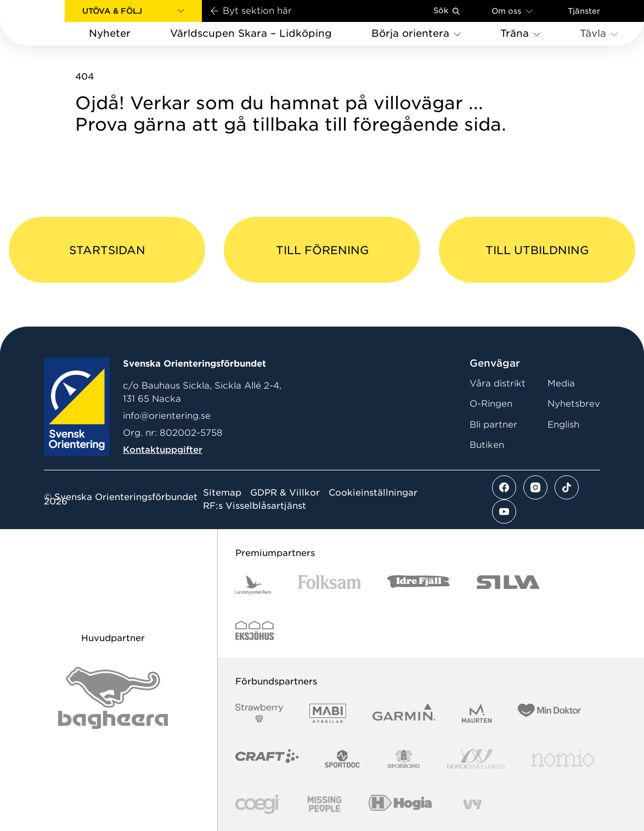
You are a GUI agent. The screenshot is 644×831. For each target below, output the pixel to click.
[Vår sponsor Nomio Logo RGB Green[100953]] (563, 759)
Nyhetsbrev (574, 404)
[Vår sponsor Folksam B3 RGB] (329, 585)
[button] (133, 11)
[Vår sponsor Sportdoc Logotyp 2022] (343, 759)
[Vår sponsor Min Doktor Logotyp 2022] (549, 713)
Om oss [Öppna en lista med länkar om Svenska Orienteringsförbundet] (512, 11)
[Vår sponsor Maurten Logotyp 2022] (477, 713)
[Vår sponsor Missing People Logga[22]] (324, 804)
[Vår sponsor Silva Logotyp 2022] (508, 585)
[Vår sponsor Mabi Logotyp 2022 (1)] (328, 713)
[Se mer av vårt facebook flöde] (504, 487)
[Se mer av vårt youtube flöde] (504, 512)
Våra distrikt (498, 383)
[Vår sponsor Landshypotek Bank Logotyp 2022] (253, 585)
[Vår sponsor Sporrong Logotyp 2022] (404, 759)
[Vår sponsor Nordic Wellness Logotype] (476, 759)
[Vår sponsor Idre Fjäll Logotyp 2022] (419, 585)
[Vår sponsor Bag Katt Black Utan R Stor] (113, 698)
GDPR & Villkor (285, 493)
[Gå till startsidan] (50, 23)
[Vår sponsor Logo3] (258, 804)
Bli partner (493, 425)
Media (561, 383)
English (563, 425)
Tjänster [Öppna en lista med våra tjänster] (584, 11)
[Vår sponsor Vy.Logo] (472, 804)
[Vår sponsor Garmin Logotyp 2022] (404, 713)
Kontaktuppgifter (163, 450)
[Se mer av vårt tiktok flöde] (567, 487)
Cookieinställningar (373, 493)
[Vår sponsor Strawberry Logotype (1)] (259, 713)
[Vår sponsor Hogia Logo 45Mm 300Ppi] (400, 804)
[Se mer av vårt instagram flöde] (535, 487)
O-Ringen (491, 404)
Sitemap (222, 493)
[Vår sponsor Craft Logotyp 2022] (267, 759)
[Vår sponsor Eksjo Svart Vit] (255, 630)
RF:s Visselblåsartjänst (255, 506)
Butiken (487, 445)
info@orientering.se (167, 416)
